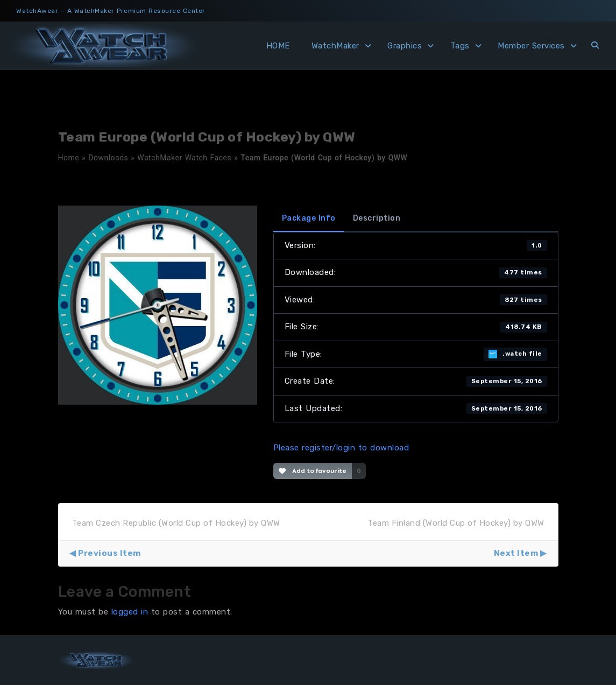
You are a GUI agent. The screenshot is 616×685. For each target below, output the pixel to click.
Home (69, 158)
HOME (278, 46)
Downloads (108, 158)
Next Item (516, 553)
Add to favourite (313, 471)
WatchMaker (335, 46)
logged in (130, 612)
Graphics (405, 46)
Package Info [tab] (309, 218)
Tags (460, 46)
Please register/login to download (341, 448)
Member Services (531, 46)
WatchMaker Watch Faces (184, 158)
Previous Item (109, 553)
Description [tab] (377, 218)
